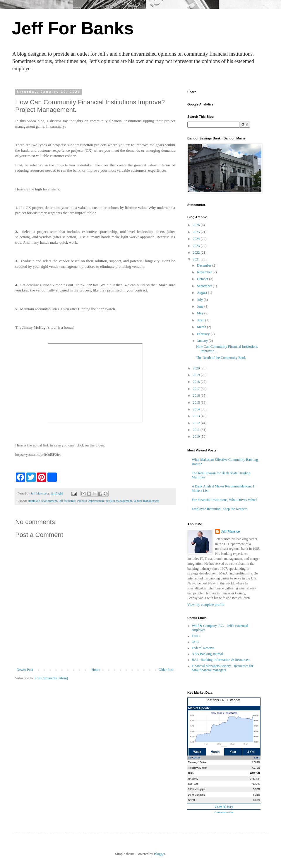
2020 (197, 368)
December (205, 265)
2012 (197, 423)
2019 (197, 375)
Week (197, 752)
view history (224, 807)
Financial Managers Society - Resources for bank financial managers (222, 668)
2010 (197, 436)
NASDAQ (193, 779)
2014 (197, 409)
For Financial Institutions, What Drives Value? (225, 500)
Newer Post (25, 670)
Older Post (166, 670)
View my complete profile (206, 605)
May (201, 313)
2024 (197, 239)
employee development (42, 501)
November (205, 272)
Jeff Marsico (230, 531)
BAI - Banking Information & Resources (220, 660)
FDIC (196, 636)
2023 (197, 246)
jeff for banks (67, 501)
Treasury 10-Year (198, 762)
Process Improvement (91, 501)
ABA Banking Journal (207, 654)
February (204, 334)
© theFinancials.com (224, 812)
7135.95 (256, 784)
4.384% (256, 762)
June (201, 306)
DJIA (191, 773)
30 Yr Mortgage (197, 795)
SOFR (192, 800)
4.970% (256, 768)
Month (215, 752)
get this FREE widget (224, 700)
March (202, 327)
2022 (197, 253)
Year (233, 752)
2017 (197, 389)
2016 (197, 395)
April (201, 320)
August (203, 293)
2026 (197, 225)
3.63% (257, 800)
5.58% (257, 789)
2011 (197, 430)
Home (96, 670)
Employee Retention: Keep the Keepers (220, 509)
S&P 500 (193, 784)
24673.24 (255, 779)
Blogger (160, 854)
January (203, 341)
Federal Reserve (203, 648)
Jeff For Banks (73, 28)
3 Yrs (251, 752)
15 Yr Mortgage (197, 789)
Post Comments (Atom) (51, 678)
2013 (197, 416)
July (200, 300)
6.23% (257, 795)
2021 (197, 259)
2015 (197, 403)
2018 (197, 382)
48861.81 (255, 773)
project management (119, 501)
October (203, 279)
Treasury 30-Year (198, 768)
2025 (197, 232)
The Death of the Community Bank (221, 358)
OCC (195, 642)
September (205, 286)
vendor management (146, 501)
